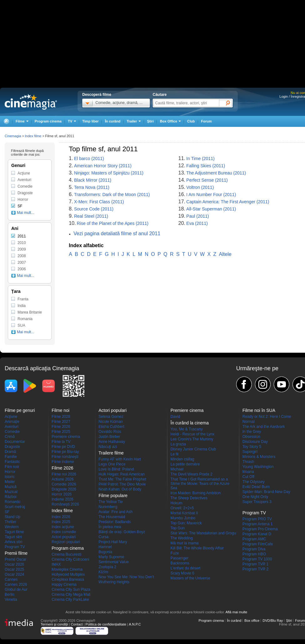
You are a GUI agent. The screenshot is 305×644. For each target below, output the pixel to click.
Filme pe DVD (63, 447)
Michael (177, 469)
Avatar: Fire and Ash (116, 512)
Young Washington (258, 467)
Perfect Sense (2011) (207, 180)
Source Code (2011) (94, 209)
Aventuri (24, 180)
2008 (22, 256)
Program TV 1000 (257, 559)
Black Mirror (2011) (93, 180)
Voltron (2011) (200, 187)
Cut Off (248, 477)
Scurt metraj (15, 507)
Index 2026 (61, 517)
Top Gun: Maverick (186, 523)
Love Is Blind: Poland (116, 469)
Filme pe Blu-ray (65, 452)
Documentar (15, 442)
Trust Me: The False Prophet (122, 479)
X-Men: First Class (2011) (99, 202)
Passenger (179, 558)
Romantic (13, 502)
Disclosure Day (255, 442)
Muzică (11, 487)
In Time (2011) (201, 158)
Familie (11, 457)
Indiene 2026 (62, 499)
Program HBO (254, 554)
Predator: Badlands (115, 522)
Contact (77, 624)
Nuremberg (108, 507)
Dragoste (25, 193)
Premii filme (16, 553)
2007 (22, 262)
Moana (248, 472)
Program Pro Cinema (260, 529)
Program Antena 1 (258, 524)
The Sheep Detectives (189, 498)
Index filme (33, 136)
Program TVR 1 (255, 564)
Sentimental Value (114, 562)
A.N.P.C (135, 624)
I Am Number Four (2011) (211, 195)
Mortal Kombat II (184, 513)
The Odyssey (254, 482)
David (175, 417)
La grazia (178, 444)
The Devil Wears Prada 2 (191, 474)
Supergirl (250, 452)
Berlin (10, 595)
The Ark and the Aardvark (264, 427)
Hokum (176, 503)
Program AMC (254, 539)
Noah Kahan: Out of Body (120, 489)
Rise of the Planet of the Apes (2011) (113, 223)
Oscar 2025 (14, 569)
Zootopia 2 (107, 567)
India (22, 306)
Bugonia (105, 552)
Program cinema (48, 121)
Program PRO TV (257, 519)
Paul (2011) (198, 216)
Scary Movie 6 (182, 573)
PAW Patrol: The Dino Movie (122, 484)
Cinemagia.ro (31, 102)
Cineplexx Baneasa (68, 579)
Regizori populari (66, 542)
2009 (22, 249)
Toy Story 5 (252, 447)
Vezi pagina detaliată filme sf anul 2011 (117, 234)
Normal (249, 422)
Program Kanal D (257, 534)
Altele (225, 254)
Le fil (174, 454)
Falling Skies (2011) (206, 166)
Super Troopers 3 (257, 502)
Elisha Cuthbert (111, 427)
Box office (252, 621)
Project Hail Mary (113, 542)
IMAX (56, 564)
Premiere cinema (66, 437)
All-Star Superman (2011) (211, 209)
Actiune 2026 (63, 479)
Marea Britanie (30, 312)
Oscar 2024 (14, 574)
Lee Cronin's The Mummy (192, 439)
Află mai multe (236, 612)
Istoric (10, 477)
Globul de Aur (16, 589)
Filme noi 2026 (64, 474)
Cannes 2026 (16, 584)
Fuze (175, 553)
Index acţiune (63, 527)
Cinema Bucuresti (66, 554)
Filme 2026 (61, 427)
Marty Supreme (111, 557)
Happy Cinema (64, 584)
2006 (22, 269)
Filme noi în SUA (259, 410)
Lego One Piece (112, 464)
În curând (113, 121)
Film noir (12, 467)
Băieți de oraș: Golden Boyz (122, 532)
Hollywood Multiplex (68, 574)
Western (12, 527)
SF (20, 206)
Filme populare (113, 496)
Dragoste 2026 (64, 489)
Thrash (248, 462)
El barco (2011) (89, 158)
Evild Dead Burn (256, 487)
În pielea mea (110, 527)
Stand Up (13, 517)
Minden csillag (182, 459)
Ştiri (150, 121)
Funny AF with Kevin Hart (120, 459)
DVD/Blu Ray (273, 621)
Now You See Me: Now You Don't (126, 577)
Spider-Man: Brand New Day (266, 492)
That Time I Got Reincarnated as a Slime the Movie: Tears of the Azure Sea (200, 484)
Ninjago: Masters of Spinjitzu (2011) (109, 173)
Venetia (11, 600)
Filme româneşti (65, 457)
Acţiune (24, 173)
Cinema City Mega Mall (71, 595)
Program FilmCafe (258, 544)
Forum (206, 121)
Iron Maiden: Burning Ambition (196, 493)
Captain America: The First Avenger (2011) (228, 202)
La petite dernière (185, 464)
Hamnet (105, 547)
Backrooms (180, 563)
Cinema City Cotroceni (70, 559)
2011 (22, 236)
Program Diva (254, 549)
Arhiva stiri (13, 542)
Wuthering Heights (114, 582)
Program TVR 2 (255, 569)
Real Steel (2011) (91, 216)
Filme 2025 (61, 432)
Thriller (10, 522)
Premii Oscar (15, 559)
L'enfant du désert (186, 568)
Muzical (11, 492)
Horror (23, 200)
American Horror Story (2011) (103, 166)
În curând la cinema (190, 423)
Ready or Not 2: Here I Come (267, 417)
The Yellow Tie (111, 502)
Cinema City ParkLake (70, 600)
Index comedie (64, 532)
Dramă (10, 452)
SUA (21, 325)
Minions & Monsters (259, 457)
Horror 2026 (62, 494)
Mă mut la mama (184, 543)
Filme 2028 (61, 417)
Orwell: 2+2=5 (182, 508)
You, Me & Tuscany (187, 429)
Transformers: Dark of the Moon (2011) (112, 195)
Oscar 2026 (14, 564)
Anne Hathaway (112, 442)
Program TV (15, 547)
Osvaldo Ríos (110, 432)
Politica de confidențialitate (106, 624)
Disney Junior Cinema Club (193, 449)
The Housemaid (112, 517)
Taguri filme (14, 532)
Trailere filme (111, 453)
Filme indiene (63, 462)
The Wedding (182, 538)
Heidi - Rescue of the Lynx (192, 434)
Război (10, 497)
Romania (25, 319)
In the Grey (252, 432)
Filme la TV (61, 442)
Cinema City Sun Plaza (71, 589)
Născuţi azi (108, 447)
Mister (10, 482)
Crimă (10, 437)
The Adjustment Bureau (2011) (216, 173)
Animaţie (12, 422)
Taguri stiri (13, 537)
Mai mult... (25, 213)
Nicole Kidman (111, 422)
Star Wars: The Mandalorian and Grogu (203, 533)
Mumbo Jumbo (183, 518)
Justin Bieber (109, 437)
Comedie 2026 (64, 484)
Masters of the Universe (190, 578)
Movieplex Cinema (67, 569)
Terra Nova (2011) (92, 187)
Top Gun (178, 528)
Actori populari (64, 537)
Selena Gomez (111, 417)
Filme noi (61, 410)
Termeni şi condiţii (54, 624)
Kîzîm (103, 572)
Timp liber (90, 121)
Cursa (104, 537)
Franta (23, 299)
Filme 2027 (61, 422)
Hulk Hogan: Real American (122, 474)
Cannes (11, 579)
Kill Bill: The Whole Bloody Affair (197, 548)
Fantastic (12, 462)
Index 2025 (61, 522)
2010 (22, 243)
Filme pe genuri (20, 410)
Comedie (25, 186)
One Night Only (255, 497)
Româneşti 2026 (65, 504)
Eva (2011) (197, 223)
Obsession (251, 437)
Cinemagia (13, 136)
